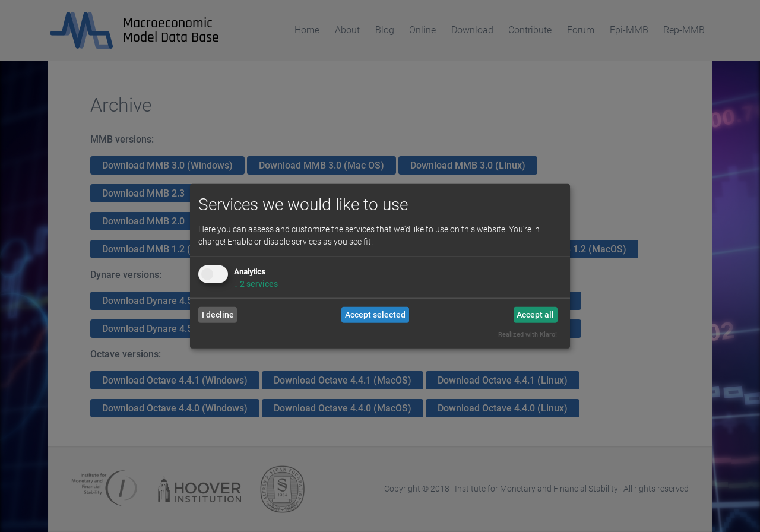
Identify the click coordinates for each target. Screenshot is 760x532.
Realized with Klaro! (528, 335)
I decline (218, 315)
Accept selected (375, 315)
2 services (256, 283)
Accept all (535, 315)
